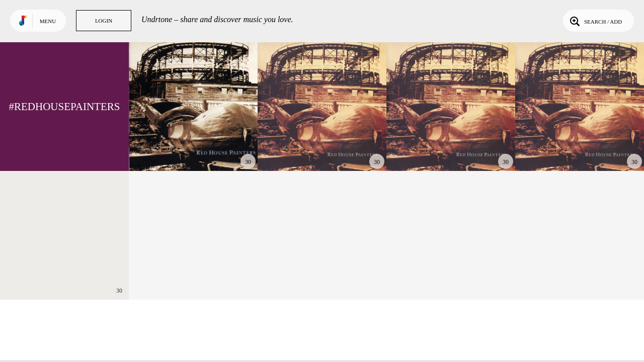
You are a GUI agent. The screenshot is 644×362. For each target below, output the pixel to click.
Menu (48, 21)
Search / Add (595, 21)
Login (104, 21)
